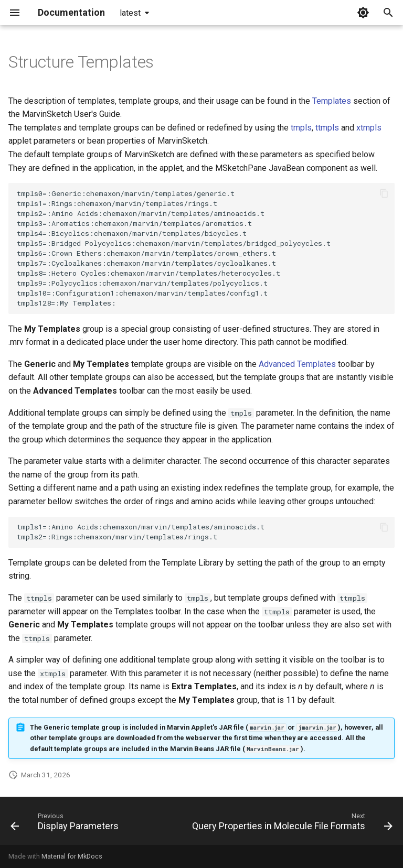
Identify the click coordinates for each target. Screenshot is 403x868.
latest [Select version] (130, 13)
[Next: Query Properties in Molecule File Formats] (291, 824)
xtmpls (369, 128)
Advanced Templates (297, 364)
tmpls (301, 128)
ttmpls (327, 128)
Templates (332, 101)
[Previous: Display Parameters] (66, 824)
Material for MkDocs (72, 856)
